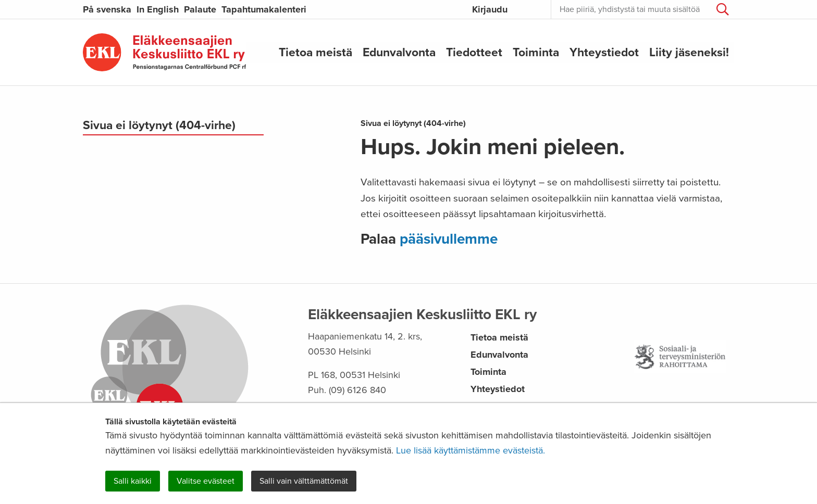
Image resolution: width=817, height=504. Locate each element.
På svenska (107, 9)
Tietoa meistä (315, 52)
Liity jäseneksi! (689, 52)
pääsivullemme (449, 239)
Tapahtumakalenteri (264, 9)
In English (158, 9)
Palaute (200, 9)
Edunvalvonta (399, 52)
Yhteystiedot (604, 52)
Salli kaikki (133, 481)
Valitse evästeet (206, 481)
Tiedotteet (474, 52)
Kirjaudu (490, 9)
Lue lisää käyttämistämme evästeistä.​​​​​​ (471, 450)
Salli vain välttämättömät (304, 481)
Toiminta (536, 52)
